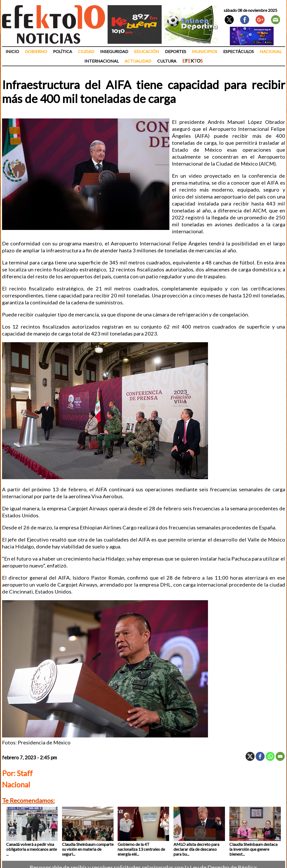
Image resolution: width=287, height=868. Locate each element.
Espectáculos (238, 51)
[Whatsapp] (270, 756)
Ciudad (86, 51)
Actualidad (138, 61)
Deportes (176, 51)
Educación (147, 51)
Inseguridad (114, 51)
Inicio (12, 51)
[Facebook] (260, 756)
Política (63, 51)
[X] (250, 756)
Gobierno (36, 51)
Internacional (102, 61)
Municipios (205, 51)
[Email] (280, 756)
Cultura (167, 61)
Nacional (271, 51)
